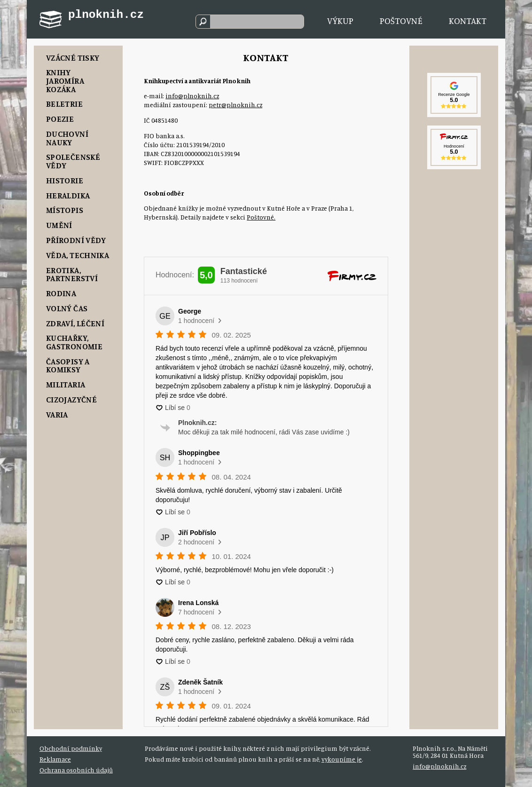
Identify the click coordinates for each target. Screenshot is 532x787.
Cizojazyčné (71, 399)
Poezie (60, 119)
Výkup (340, 20)
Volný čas (67, 308)
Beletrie (64, 104)
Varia (57, 414)
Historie (65, 180)
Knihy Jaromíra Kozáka (65, 80)
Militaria (66, 384)
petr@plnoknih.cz (235, 105)
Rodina (61, 293)
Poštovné (401, 20)
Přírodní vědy (76, 240)
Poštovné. (261, 217)
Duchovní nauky (67, 138)
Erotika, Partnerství (72, 274)
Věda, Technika (78, 255)
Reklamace (55, 759)
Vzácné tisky (73, 58)
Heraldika (68, 195)
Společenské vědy (73, 161)
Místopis (65, 210)
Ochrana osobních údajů (76, 770)
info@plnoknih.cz (192, 96)
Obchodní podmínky (71, 748)
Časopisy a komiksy (68, 366)
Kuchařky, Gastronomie (74, 342)
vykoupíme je (342, 759)
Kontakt (468, 20)
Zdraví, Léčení (75, 323)
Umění (59, 225)
